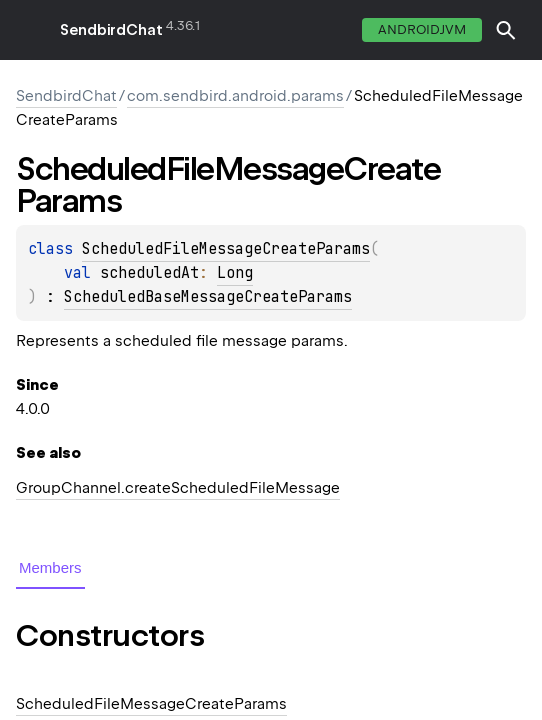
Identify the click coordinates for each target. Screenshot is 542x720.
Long (235, 273)
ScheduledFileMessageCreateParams (226, 249)
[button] (506, 30)
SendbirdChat (111, 30)
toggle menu (30, 30)
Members (50, 567)
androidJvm (422, 29)
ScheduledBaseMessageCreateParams (208, 297)
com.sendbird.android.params (235, 96)
